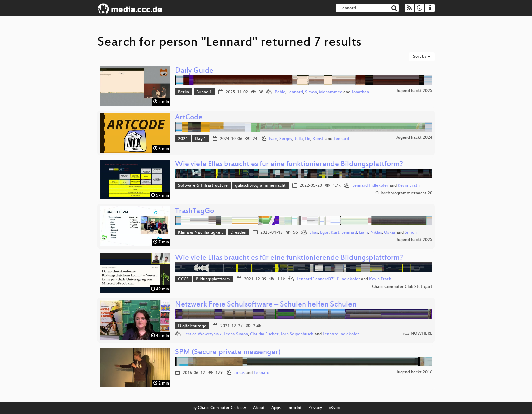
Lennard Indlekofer (370, 186)
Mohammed (331, 92)
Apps (276, 408)
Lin (308, 139)
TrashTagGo (195, 211)
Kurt (335, 233)
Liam (364, 233)
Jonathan (360, 92)
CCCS (183, 279)
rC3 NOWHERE (417, 334)
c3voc (334, 408)
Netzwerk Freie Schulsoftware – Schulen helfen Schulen (266, 305)
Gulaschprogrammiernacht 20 (404, 193)
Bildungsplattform (213, 279)
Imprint (294, 408)
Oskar (390, 233)
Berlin (184, 92)
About (259, 408)
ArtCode (189, 118)
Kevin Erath (409, 186)
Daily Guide (194, 71)
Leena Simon (236, 334)
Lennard (295, 92)
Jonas (239, 373)
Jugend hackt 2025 (414, 91)
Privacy (315, 408)
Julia (299, 139)
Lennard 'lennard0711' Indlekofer (328, 279)
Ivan (273, 139)
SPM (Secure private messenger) (228, 352)
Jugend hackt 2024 (414, 138)
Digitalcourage (192, 326)
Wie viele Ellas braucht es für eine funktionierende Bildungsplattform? (289, 165)
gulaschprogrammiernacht (260, 186)
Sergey (286, 139)
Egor (324, 233)
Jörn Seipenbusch (297, 334)
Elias (314, 233)
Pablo (280, 92)
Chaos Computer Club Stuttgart (402, 287)
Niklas (376, 233)
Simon (311, 92)
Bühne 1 (204, 92)
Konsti (318, 139)
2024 (183, 139)
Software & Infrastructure (203, 186)
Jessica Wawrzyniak (203, 334)
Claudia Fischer (264, 334)
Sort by (422, 57)
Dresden (238, 233)
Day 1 (201, 139)
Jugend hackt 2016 (414, 372)
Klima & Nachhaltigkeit (201, 233)
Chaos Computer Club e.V (222, 408)
